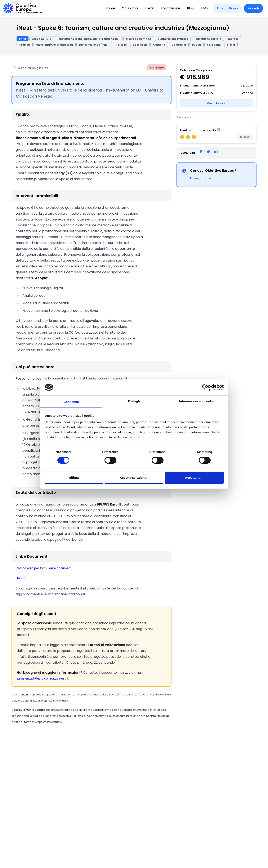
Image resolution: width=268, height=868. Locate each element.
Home (110, 8)
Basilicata (140, 45)
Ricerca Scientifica (139, 39)
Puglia (196, 45)
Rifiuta (74, 478)
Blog (191, 8)
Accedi (253, 8)
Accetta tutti (194, 478)
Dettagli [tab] (134, 401)
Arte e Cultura (42, 39)
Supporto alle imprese (173, 39)
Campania (179, 45)
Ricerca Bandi (227, 8)
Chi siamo (130, 8)
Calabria (159, 45)
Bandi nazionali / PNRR (94, 45)
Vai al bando (217, 103)
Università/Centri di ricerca (55, 45)
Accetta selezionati (134, 478)
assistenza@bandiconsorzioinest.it (43, 678)
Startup (25, 45)
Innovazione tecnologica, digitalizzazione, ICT (89, 39)
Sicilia (231, 45)
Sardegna (214, 45)
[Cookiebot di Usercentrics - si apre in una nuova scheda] (205, 387)
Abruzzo (121, 45)
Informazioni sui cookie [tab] (197, 401)
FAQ (204, 8)
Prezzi (149, 8)
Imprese (233, 39)
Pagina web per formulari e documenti (44, 568)
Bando (21, 578)
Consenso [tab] (71, 402)
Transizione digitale (208, 39)
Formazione (171, 8)
